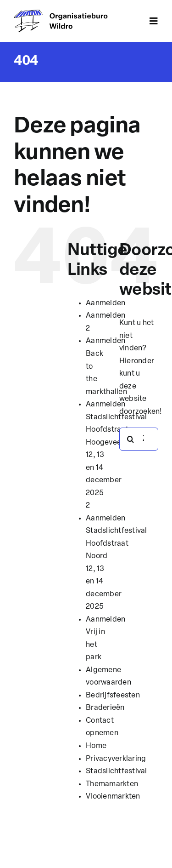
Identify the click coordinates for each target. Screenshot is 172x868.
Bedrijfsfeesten (113, 696)
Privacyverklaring (116, 759)
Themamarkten (112, 784)
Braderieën (105, 708)
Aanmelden (105, 303)
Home (96, 746)
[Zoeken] (131, 439)
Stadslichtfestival (116, 771)
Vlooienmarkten (113, 797)
